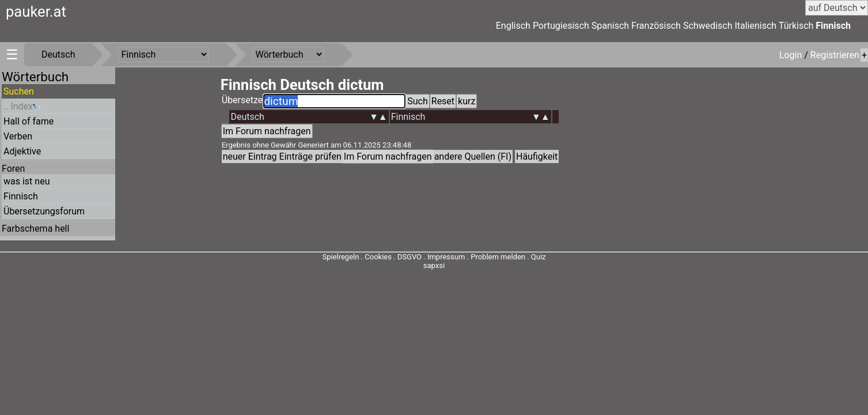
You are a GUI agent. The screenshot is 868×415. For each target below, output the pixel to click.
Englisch (513, 26)
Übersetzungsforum (44, 211)
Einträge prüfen (310, 156)
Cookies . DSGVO (393, 257)
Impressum (446, 257)
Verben (18, 136)
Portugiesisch (561, 26)
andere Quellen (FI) (473, 156)
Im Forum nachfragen (267, 131)
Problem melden (499, 257)
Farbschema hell (35, 229)
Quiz (539, 257)
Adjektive (22, 151)
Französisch (656, 26)
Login (792, 55)
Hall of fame (29, 121)
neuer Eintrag (250, 156)
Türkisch (796, 26)
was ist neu (26, 181)
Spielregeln (340, 257)
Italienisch (755, 26)
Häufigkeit (537, 156)
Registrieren (835, 55)
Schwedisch (708, 26)
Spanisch (610, 26)
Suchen (19, 91)
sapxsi (434, 265)
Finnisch (833, 26)
